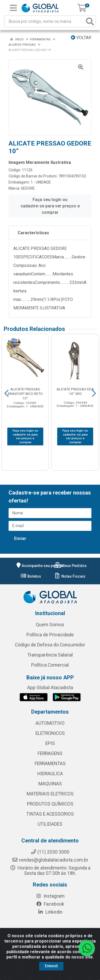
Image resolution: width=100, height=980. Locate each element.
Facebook (50, 904)
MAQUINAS (50, 784)
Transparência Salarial (50, 655)
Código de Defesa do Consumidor (50, 645)
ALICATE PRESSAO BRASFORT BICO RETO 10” (25, 394)
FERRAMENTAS (50, 764)
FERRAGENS (50, 753)
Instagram (50, 896)
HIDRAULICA (50, 774)
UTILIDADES (50, 824)
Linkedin (50, 912)
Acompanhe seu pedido (39, 566)
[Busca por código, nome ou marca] (45, 21)
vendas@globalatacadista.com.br (50, 860)
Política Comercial (50, 665)
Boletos (31, 576)
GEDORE (28, 188)
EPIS (50, 743)
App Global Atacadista (50, 688)
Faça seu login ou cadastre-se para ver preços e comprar (50, 206)
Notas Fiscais (70, 576)
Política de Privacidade (50, 635)
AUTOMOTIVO (50, 723)
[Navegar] (6, 393)
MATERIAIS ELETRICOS (50, 794)
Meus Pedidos (70, 566)
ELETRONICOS (50, 733)
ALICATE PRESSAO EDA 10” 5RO (75, 391)
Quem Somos (50, 625)
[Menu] (13, 8)
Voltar (81, 38)
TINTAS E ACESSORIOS (50, 814)
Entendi (51, 966)
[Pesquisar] (90, 21)
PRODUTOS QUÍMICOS (50, 804)
